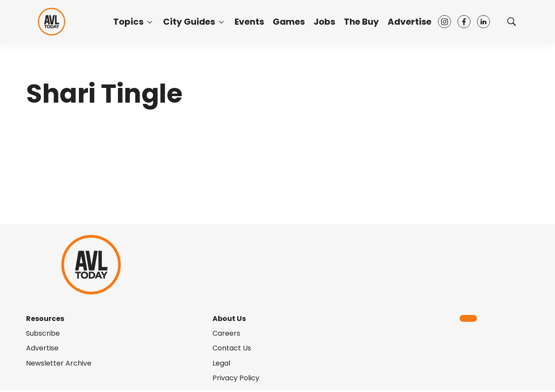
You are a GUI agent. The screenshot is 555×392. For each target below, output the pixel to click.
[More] (150, 22)
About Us (229, 319)
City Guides (189, 22)
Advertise (410, 22)
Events (249, 22)
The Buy (361, 22)
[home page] (52, 21)
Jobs (324, 22)
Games (289, 22)
